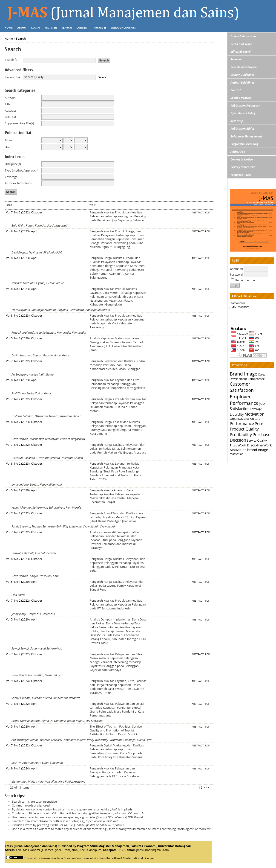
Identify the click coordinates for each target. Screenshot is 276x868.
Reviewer (237, 59)
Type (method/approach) (22, 170)
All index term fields (18, 183)
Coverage (11, 177)
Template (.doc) (241, 175)
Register (51, 28)
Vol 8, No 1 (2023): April (22, 231)
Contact (236, 90)
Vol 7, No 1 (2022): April (22, 704)
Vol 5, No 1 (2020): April (22, 490)
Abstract (10, 111)
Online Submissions (243, 36)
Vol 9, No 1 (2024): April (22, 768)
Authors (10, 98)
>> (207, 788)
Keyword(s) (12, 77)
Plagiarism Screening (244, 144)
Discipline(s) (13, 164)
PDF (207, 213)
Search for (12, 60)
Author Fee (238, 152)
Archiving (237, 121)
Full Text (10, 117)
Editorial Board (240, 52)
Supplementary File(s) (19, 123)
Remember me (245, 280)
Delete (102, 77)
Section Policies (241, 98)
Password (236, 275)
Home (9, 28)
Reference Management (246, 136)
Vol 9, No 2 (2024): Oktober (24, 681)
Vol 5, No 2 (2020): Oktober (24, 338)
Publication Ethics (242, 129)
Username (237, 269)
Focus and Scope (241, 44)
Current (83, 28)
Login (36, 28)
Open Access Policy (243, 113)
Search (67, 28)
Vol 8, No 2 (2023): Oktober (24, 316)
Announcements (124, 28)
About (22, 28)
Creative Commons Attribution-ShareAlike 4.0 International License (108, 858)
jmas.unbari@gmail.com (152, 850)
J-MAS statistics (240, 307)
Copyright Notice (242, 159)
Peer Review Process (244, 67)
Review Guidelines (243, 75)
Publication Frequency (245, 106)
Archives (100, 28)
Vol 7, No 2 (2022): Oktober (24, 212)
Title (8, 104)
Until (8, 147)
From (8, 140)
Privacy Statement (243, 167)
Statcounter (237, 303)
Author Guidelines (242, 83)
